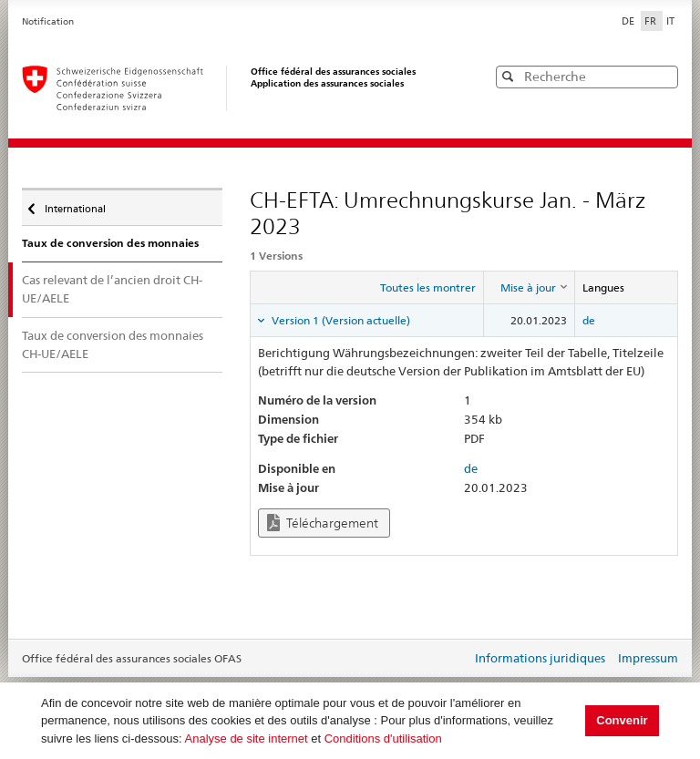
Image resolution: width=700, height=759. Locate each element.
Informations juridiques (540, 658)
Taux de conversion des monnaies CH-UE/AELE (113, 344)
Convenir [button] (622, 720)
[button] (663, 76)
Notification (48, 21)
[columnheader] (529, 287)
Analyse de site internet (247, 738)
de (589, 320)
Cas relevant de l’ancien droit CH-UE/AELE (112, 289)
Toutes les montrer (428, 287)
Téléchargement (323, 523)
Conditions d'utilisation (383, 738)
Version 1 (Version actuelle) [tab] (340, 320)
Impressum (648, 658)
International (74, 204)
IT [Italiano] (670, 21)
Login (454, 660)
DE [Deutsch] (629, 21)
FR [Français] (652, 21)
